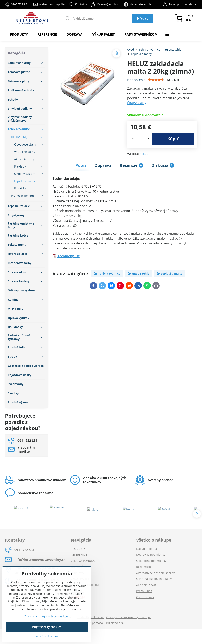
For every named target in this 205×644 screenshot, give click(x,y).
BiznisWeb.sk (115, 623)
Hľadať (142, 18)
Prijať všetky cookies (47, 627)
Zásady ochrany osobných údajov (129, 617)
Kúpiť (173, 139)
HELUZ (144, 154)
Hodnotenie (136, 80)
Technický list (69, 256)
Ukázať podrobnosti (47, 636)
